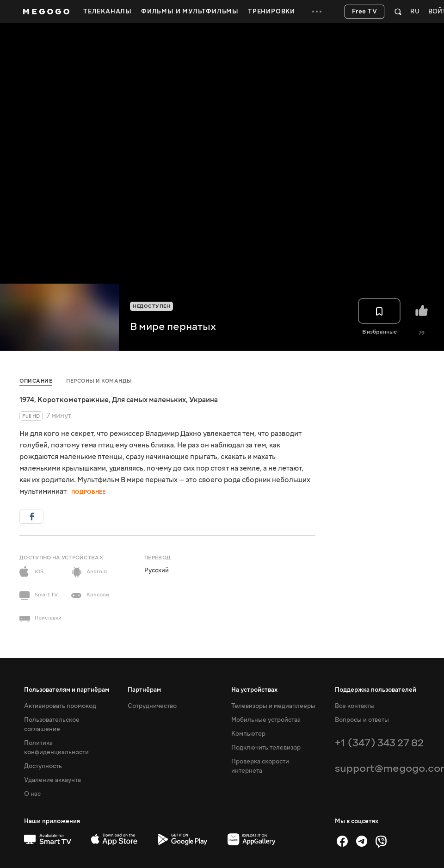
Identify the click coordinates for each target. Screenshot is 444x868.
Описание (36, 381)
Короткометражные (73, 400)
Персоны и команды (99, 381)
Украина (203, 400)
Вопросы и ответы (362, 720)
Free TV (365, 12)
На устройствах (254, 690)
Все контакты (355, 706)
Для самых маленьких (149, 400)
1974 (27, 400)
